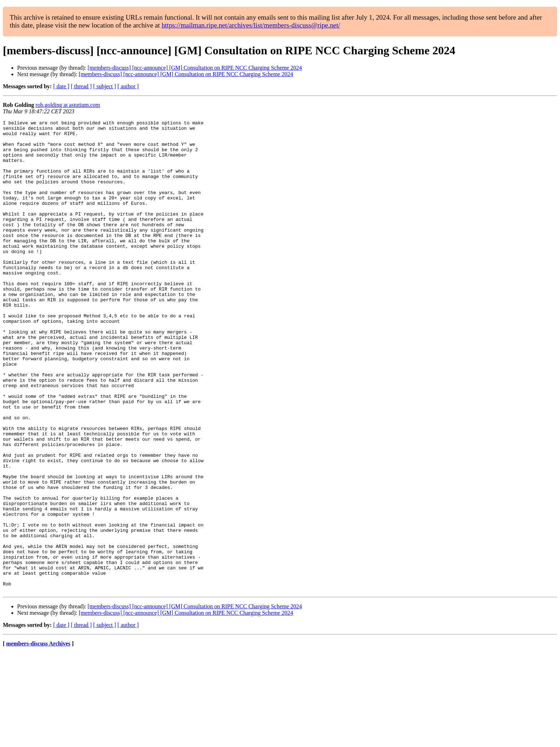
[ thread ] (81, 86)
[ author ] (128, 86)
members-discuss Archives (38, 738)
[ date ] (61, 86)
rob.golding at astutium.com (68, 105)
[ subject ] (105, 86)
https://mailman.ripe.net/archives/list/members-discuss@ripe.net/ (251, 25)
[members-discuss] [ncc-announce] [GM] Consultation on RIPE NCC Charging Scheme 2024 (195, 68)
